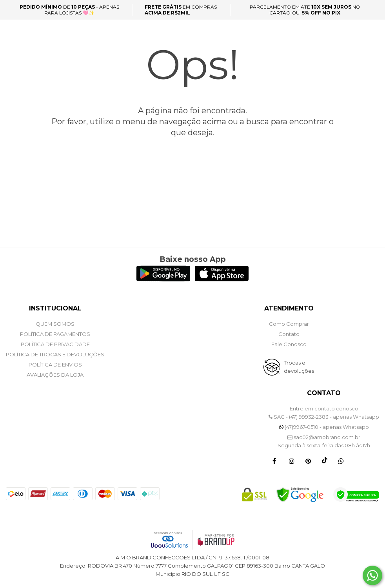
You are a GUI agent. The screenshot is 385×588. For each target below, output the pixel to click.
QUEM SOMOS (55, 324)
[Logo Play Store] (163, 279)
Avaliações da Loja (55, 375)
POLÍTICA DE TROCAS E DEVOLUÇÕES (55, 354)
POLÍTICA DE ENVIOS (55, 365)
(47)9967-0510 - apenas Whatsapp (324, 427)
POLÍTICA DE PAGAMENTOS (55, 334)
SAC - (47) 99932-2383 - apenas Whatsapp (324, 417)
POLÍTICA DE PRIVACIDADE (55, 344)
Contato (289, 334)
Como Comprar (289, 324)
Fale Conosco (289, 344)
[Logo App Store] (222, 279)
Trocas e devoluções (299, 367)
